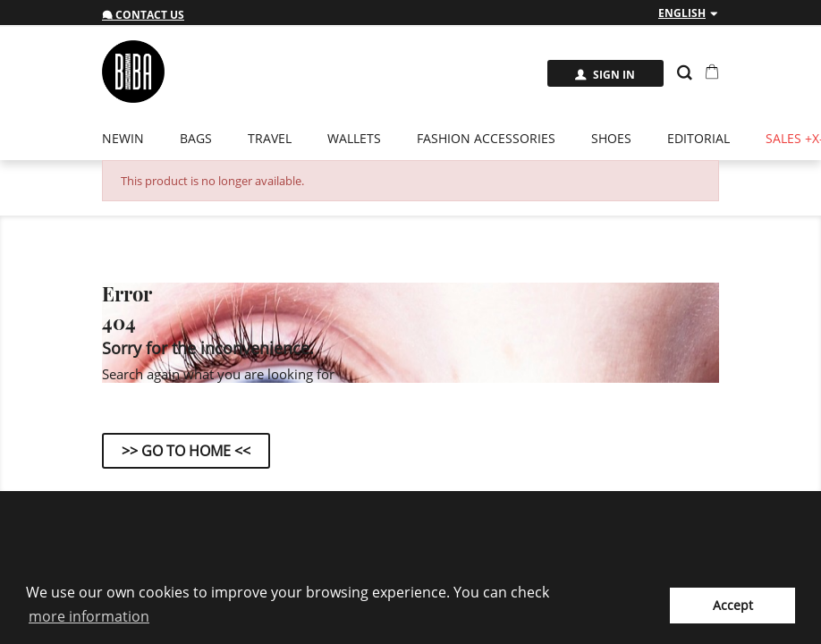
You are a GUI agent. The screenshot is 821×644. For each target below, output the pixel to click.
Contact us (143, 15)
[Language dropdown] (689, 13)
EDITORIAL (698, 138)
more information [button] (89, 616)
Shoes (611, 138)
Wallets (354, 138)
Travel (270, 138)
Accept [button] (733, 605)
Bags (196, 138)
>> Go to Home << (186, 451)
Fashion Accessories (486, 138)
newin (123, 138)
